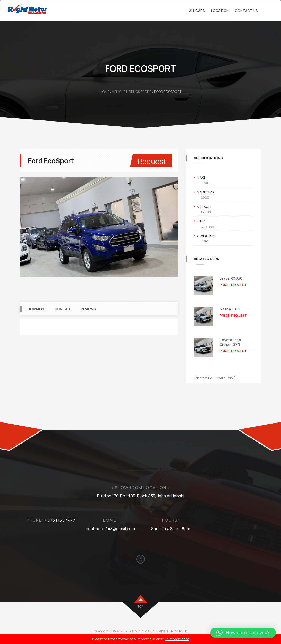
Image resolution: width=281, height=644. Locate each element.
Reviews (88, 317)
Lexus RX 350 (231, 278)
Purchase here (177, 639)
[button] (243, 633)
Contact (64, 317)
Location (220, 11)
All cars (197, 11)
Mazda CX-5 (230, 309)
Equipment (36, 317)
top (140, 606)
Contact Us (246, 11)
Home (105, 92)
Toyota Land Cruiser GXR (230, 342)
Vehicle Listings (126, 92)
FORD (147, 92)
